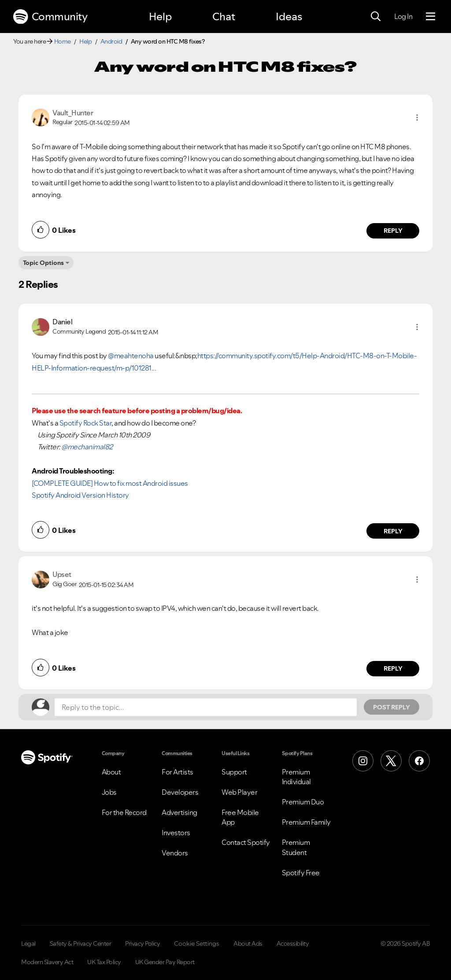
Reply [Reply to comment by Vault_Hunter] (393, 231)
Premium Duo (303, 802)
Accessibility (293, 943)
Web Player (239, 792)
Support (234, 772)
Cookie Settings (197, 943)
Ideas (289, 17)
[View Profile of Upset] (62, 574)
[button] (417, 117)
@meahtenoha (131, 356)
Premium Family (306, 822)
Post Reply (392, 707)
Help (160, 17)
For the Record (124, 812)
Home (63, 41)
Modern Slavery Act (47, 962)
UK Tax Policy (104, 962)
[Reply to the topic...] (206, 707)
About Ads (248, 943)
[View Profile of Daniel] (62, 322)
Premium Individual (296, 777)
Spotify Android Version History (80, 495)
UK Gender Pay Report (165, 962)
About (111, 772)
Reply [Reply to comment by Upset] (393, 668)
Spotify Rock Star (86, 423)
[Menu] (431, 17)
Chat (224, 17)
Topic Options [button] (43, 263)
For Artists (177, 772)
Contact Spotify (246, 842)
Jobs (109, 792)
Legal (28, 943)
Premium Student (296, 847)
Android (111, 41)
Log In (403, 16)
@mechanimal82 (87, 447)
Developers (180, 792)
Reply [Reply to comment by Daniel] (393, 531)
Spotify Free (301, 873)
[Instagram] (363, 761)
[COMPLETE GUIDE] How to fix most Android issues (110, 483)
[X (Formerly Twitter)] (391, 761)
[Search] (376, 17)
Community (50, 17)
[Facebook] (419, 761)
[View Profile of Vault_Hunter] (73, 113)
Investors (176, 833)
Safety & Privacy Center (81, 943)
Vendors (175, 853)
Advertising (179, 812)
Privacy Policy (142, 943)
